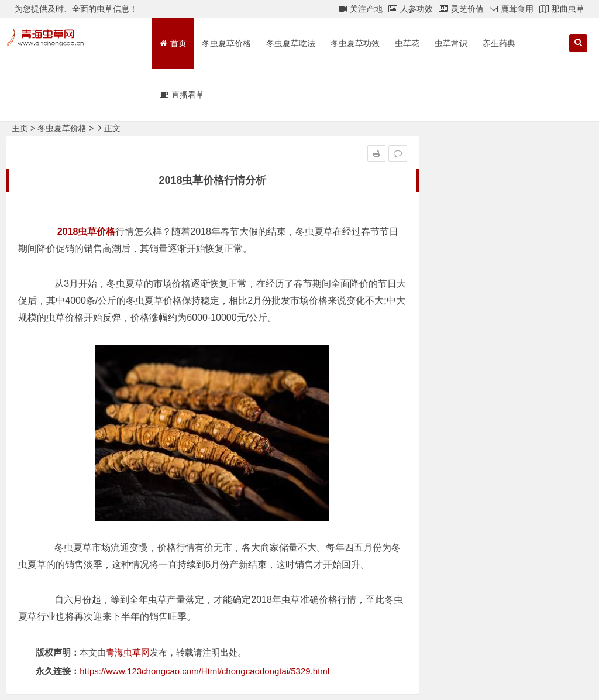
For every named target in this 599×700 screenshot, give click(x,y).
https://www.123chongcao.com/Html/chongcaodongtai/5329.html (204, 671)
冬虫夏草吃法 (291, 43)
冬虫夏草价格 (226, 43)
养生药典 (499, 43)
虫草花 (407, 43)
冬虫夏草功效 (355, 43)
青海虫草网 (128, 652)
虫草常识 (451, 43)
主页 (20, 128)
